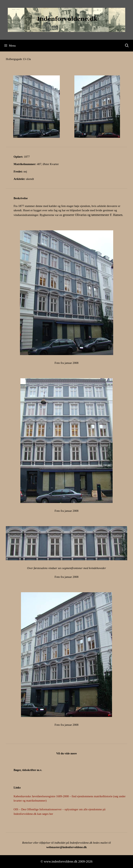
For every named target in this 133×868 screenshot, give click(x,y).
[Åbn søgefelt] (127, 46)
